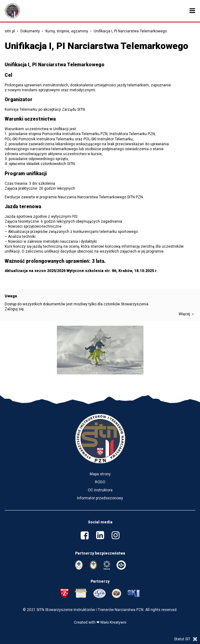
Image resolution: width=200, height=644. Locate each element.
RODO (100, 482)
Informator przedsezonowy (100, 498)
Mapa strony (100, 474)
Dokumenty (30, 31)
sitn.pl (10, 31)
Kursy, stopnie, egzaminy (67, 31)
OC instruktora (100, 490)
